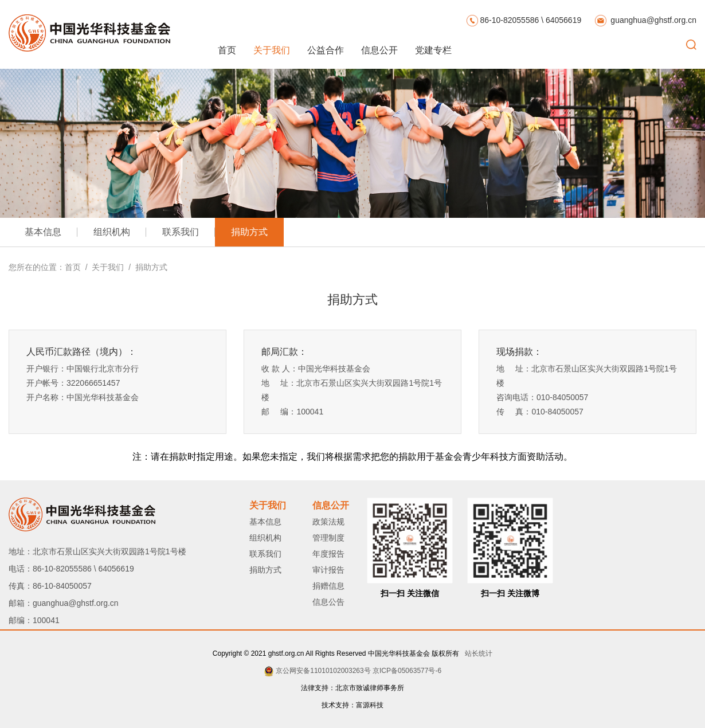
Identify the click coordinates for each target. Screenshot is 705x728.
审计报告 (328, 570)
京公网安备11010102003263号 (323, 671)
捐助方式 (249, 232)
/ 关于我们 (102, 267)
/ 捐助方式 (145, 267)
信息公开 (379, 50)
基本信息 (43, 232)
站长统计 (477, 653)
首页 (227, 50)
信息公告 (328, 602)
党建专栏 (433, 50)
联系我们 (181, 232)
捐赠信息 (328, 586)
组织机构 (112, 232)
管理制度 (328, 538)
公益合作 (326, 50)
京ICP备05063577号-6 (407, 671)
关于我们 (272, 50)
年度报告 (328, 554)
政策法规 (328, 522)
